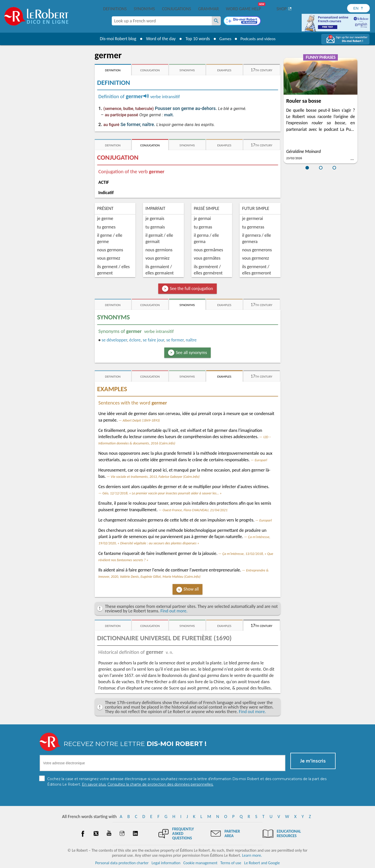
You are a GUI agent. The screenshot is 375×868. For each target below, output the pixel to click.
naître (191, 340)
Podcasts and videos (259, 39)
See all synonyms (191, 353)
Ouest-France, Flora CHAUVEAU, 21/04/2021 (195, 510)
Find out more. (174, 611)
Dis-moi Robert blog (116, 39)
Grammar (209, 9)
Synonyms (144, 9)
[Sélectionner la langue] (358, 8)
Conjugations (177, 9)
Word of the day (159, 39)
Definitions (115, 9)
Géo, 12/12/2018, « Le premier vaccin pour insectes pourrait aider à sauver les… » (162, 493)
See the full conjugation (191, 288)
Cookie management (200, 863)
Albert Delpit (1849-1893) (141, 420)
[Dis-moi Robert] (242, 21)
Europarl (261, 460)
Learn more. (252, 855)
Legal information (166, 863)
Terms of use (231, 863)
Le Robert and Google (262, 863)
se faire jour (153, 340)
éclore (135, 340)
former (175, 340)
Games (224, 39)
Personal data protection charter (122, 863)
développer (114, 340)
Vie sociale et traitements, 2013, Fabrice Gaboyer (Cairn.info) (155, 477)
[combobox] (162, 21)
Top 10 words (196, 39)
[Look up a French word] (216, 21)
